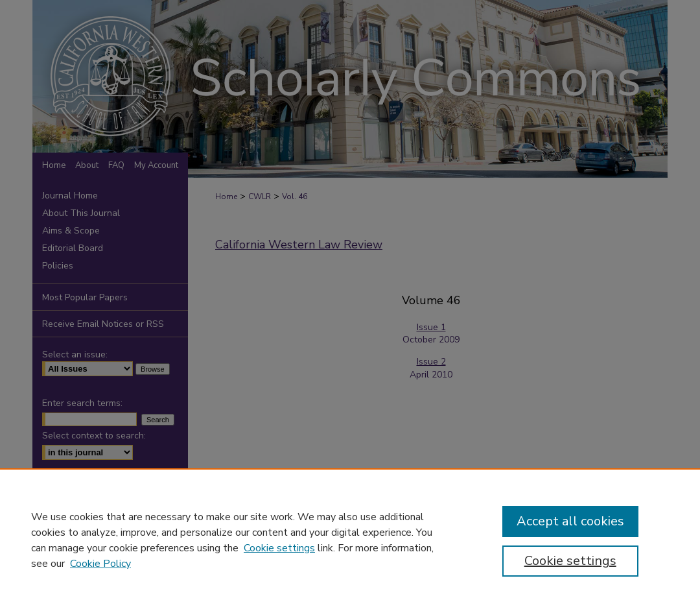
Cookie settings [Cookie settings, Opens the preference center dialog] (570, 561)
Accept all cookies (570, 521)
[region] (350, 540)
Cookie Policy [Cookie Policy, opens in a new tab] (100, 564)
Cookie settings (279, 548)
